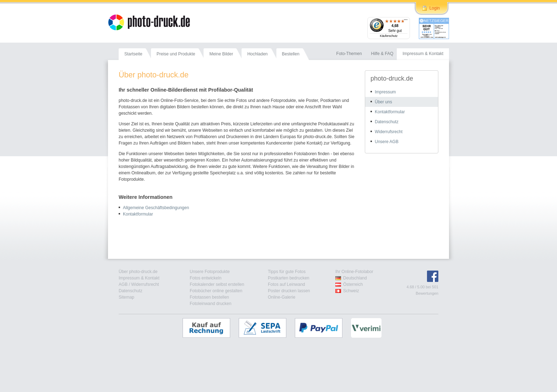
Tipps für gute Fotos (287, 272)
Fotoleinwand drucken (210, 304)
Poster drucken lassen (289, 291)
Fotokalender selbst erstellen (217, 284)
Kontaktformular (138, 214)
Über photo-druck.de (138, 272)
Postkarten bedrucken (289, 278)
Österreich (353, 284)
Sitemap (126, 297)
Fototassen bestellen (209, 297)
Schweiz (351, 291)
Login (435, 8)
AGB (123, 284)
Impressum (385, 92)
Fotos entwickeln (206, 278)
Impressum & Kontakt (139, 278)
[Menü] (406, 21)
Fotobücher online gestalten (216, 291)
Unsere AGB (387, 142)
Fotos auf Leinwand (286, 284)
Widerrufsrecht (389, 132)
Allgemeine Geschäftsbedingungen (156, 208)
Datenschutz (387, 122)
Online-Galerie (282, 297)
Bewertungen (427, 293)
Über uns (383, 102)
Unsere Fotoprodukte (210, 272)
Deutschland (355, 278)
